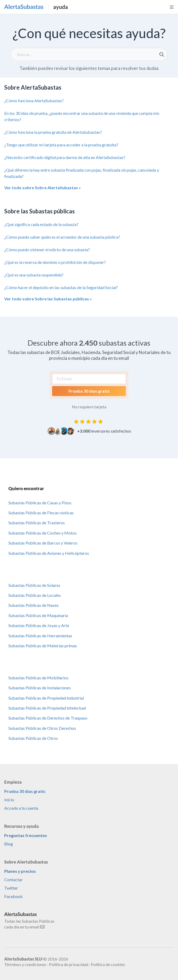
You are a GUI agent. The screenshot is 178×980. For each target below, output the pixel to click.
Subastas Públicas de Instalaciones (40, 688)
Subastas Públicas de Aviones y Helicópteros (49, 553)
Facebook (13, 896)
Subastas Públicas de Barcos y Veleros (43, 543)
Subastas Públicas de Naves (34, 605)
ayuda (61, 7)
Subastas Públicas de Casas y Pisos (40, 503)
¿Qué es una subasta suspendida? (34, 275)
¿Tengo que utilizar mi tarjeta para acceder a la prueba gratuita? (61, 145)
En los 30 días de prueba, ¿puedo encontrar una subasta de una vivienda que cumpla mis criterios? (82, 116)
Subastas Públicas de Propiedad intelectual (47, 708)
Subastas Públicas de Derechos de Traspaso (48, 718)
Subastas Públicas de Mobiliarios (38, 678)
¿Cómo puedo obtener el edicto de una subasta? (47, 250)
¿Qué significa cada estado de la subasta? (41, 224)
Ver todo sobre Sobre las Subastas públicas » (48, 299)
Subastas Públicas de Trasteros (37, 523)
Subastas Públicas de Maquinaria (38, 615)
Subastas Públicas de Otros (33, 738)
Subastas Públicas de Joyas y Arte (39, 625)
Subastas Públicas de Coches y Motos (43, 533)
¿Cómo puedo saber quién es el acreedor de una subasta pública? (62, 237)
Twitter (11, 888)
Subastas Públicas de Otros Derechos (42, 728)
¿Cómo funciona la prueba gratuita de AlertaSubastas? (53, 132)
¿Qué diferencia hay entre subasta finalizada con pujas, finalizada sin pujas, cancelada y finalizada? (82, 173)
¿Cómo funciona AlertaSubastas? (34, 101)
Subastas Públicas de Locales (35, 595)
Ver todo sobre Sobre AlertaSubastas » (43, 188)
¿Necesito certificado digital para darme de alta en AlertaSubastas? (65, 157)
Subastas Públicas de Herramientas (40, 636)
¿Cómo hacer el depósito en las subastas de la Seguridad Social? (61, 287)
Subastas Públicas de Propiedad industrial (46, 698)
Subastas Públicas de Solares (34, 585)
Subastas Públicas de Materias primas (43, 646)
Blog (9, 844)
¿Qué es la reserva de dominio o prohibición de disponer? (55, 262)
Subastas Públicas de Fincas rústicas (41, 513)
